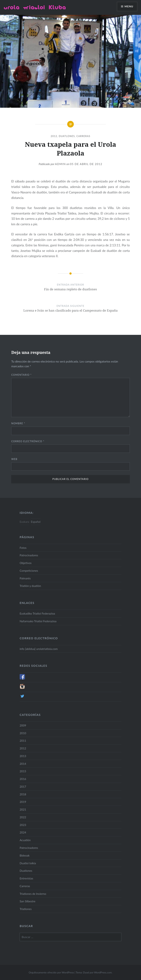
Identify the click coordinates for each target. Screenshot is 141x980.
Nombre (18, 423)
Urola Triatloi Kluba (35, 7)
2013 (23, 756)
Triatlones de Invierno (33, 894)
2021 (23, 809)
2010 (23, 733)
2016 (23, 779)
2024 (23, 832)
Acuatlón (25, 840)
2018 (23, 794)
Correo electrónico (28, 441)
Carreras (83, 136)
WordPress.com (103, 972)
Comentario (21, 375)
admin (60, 164)
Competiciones (29, 571)
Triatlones (26, 909)
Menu (129, 7)
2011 (23, 741)
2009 (23, 725)
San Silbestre (28, 901)
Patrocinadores (29, 555)
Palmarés (25, 578)
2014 (23, 764)
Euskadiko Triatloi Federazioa (37, 613)
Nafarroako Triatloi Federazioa (38, 621)
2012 (54, 136)
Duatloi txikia (28, 863)
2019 (23, 802)
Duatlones (67, 136)
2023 (23, 825)
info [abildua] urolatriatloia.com (39, 649)
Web (14, 459)
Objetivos (26, 563)
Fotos (23, 548)
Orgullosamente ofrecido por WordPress (51, 972)
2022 (23, 817)
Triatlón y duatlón (30, 586)
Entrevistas (26, 878)
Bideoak (25, 855)
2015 (23, 771)
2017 (23, 787)
